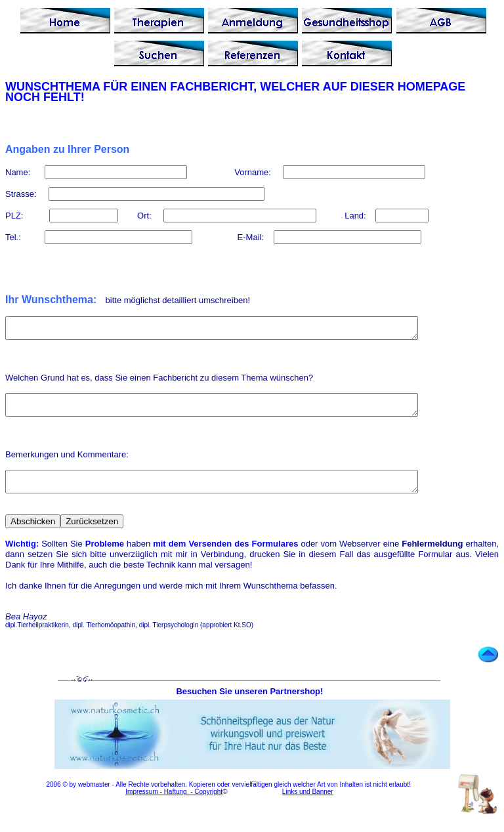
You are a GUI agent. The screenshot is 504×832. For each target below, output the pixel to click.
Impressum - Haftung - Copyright (174, 803)
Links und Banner (308, 803)
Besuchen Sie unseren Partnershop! (251, 703)
